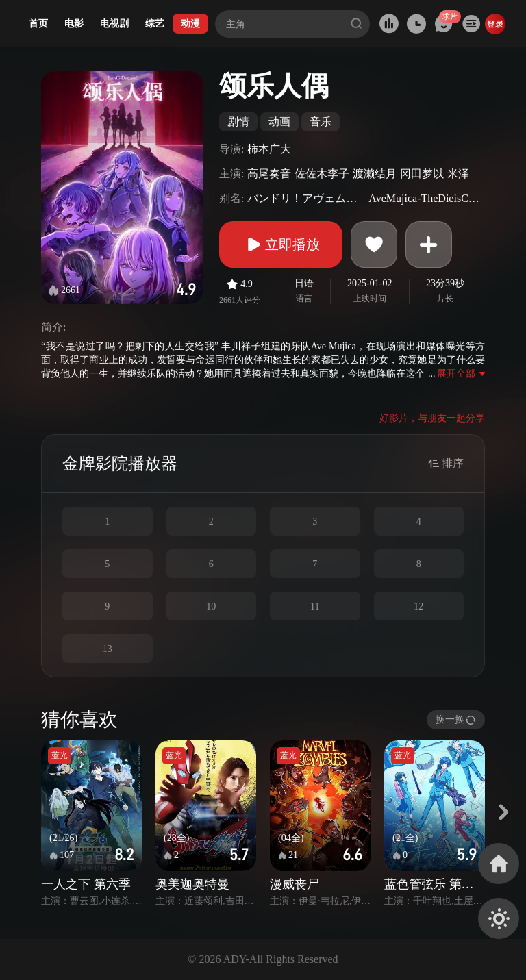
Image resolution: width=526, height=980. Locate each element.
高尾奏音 (269, 174)
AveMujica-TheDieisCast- (425, 198)
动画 (279, 122)
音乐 (321, 122)
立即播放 (281, 244)
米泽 (458, 174)
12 (418, 606)
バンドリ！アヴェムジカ (306, 198)
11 (315, 606)
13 (108, 649)
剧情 (238, 122)
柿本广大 (269, 149)
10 (211, 606)
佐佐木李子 (322, 174)
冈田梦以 (422, 174)
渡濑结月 (375, 174)
